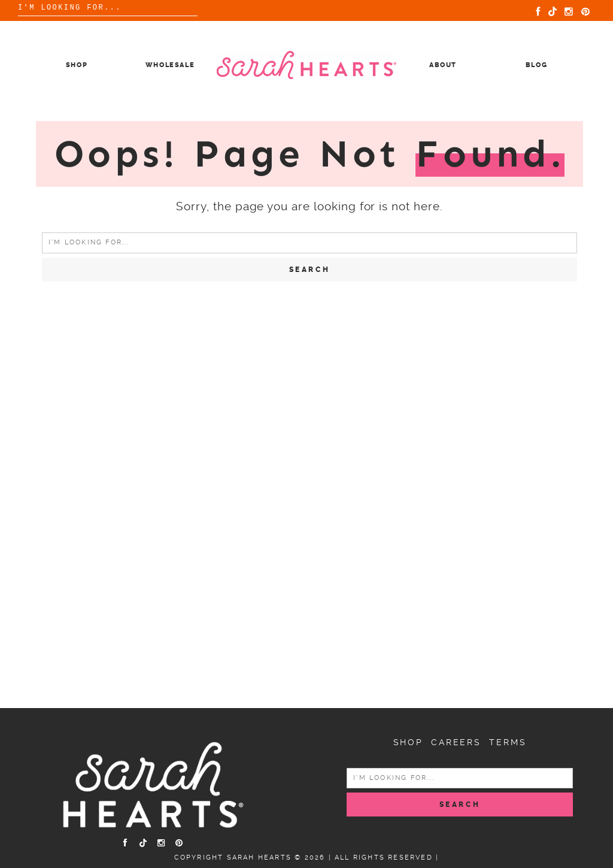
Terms (508, 742)
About (443, 65)
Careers (456, 742)
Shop (77, 65)
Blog (537, 65)
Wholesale (170, 65)
